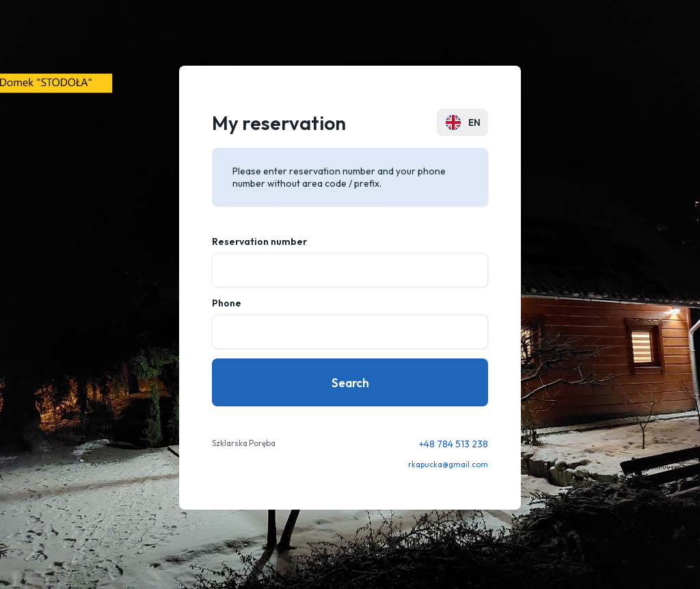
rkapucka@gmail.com (448, 464)
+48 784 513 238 (454, 444)
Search (350, 383)
